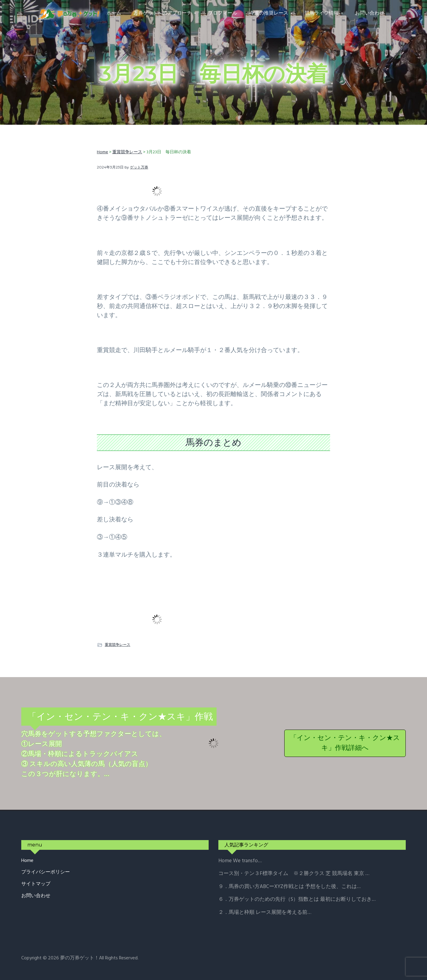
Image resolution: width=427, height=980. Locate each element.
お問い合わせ (36, 896)
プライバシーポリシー (46, 872)
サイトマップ (36, 884)
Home (27, 861)
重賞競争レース (118, 644)
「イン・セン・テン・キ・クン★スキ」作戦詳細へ (345, 743)
